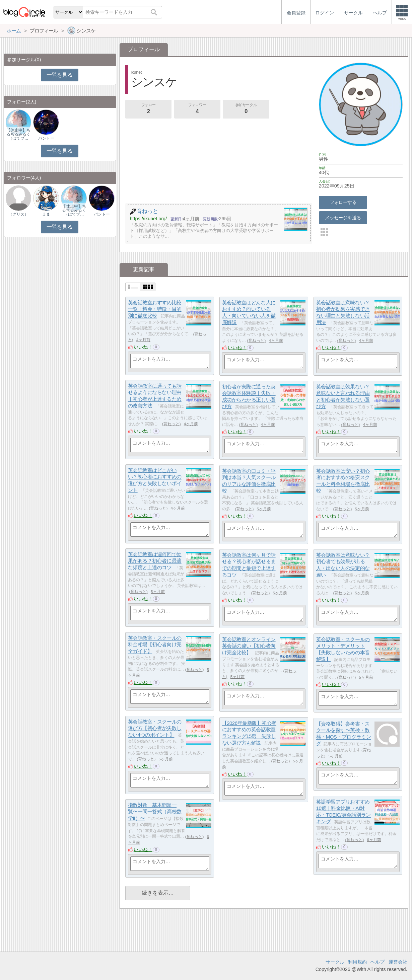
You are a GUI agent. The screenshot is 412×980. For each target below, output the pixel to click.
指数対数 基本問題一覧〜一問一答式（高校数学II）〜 (155, 812)
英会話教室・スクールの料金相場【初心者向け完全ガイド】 (155, 645)
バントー (46, 138)
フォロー (148, 109)
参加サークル (246, 109)
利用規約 (357, 962)
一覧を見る (59, 75)
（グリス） (18, 214)
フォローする (343, 202)
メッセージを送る (343, 218)
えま (46, 214)
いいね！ (143, 347)
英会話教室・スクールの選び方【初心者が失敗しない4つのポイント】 (155, 728)
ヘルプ (377, 962)
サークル (335, 962)
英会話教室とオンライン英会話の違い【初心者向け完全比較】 (249, 646)
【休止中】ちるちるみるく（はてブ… (18, 134)
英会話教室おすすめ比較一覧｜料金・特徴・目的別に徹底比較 (155, 309)
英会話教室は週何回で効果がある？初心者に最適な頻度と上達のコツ (155, 561)
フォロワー (197, 109)
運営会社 (398, 962)
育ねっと (256, 341)
